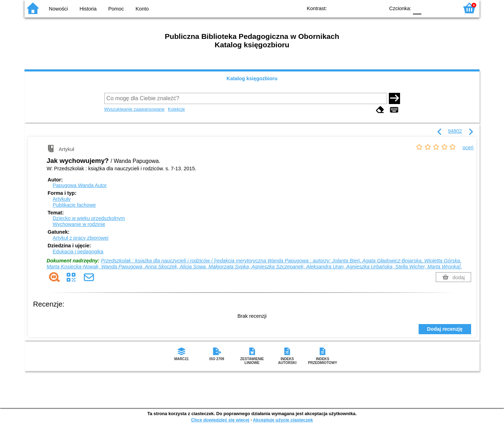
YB (363, 8)
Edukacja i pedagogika (78, 252)
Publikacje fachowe (74, 205)
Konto (142, 9)
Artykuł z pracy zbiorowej (80, 238)
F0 (417, 8)
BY (377, 8)
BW (349, 8)
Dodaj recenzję (445, 329)
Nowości (58, 9)
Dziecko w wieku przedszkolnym (89, 218)
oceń (468, 147)
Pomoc (116, 9)
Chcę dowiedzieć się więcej (220, 420)
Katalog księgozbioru (252, 78)
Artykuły (61, 199)
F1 (429, 8)
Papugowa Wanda (80, 185)
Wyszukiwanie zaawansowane (135, 109)
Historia (88, 9)
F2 (445, 8)
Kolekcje (176, 109)
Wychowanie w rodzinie (79, 224)
